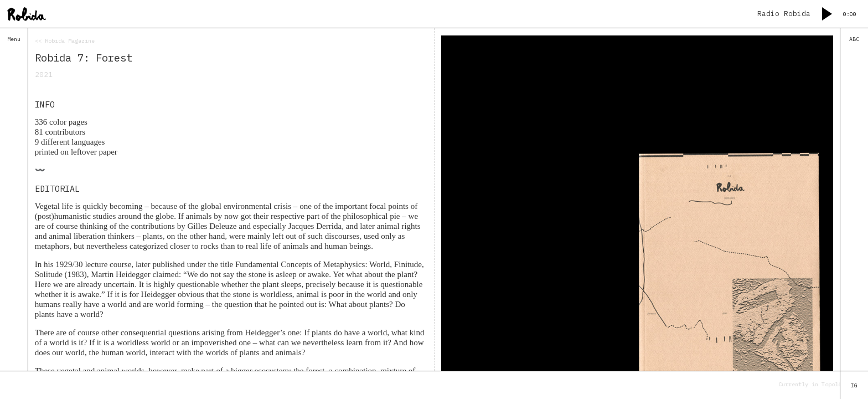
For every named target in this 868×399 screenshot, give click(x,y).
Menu (14, 39)
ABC (854, 39)
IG (854, 385)
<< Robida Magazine (65, 41)
